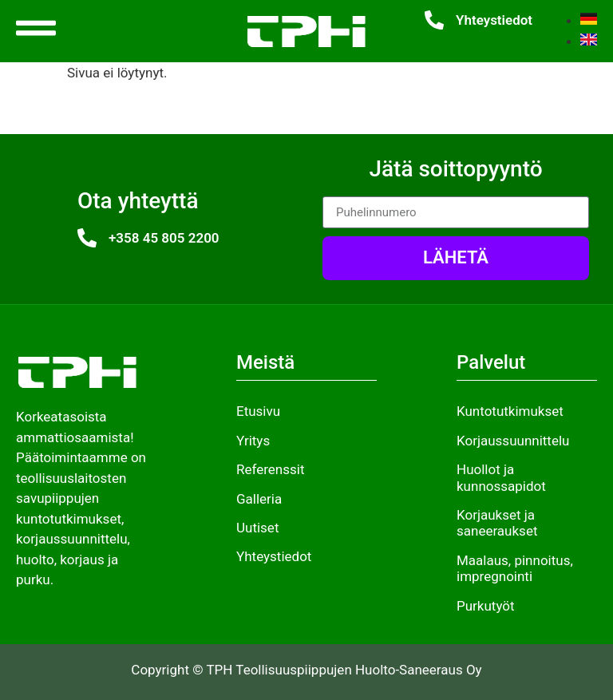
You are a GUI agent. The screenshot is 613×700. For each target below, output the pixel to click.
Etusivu (258, 411)
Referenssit (270, 469)
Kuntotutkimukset (510, 411)
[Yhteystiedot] (434, 20)
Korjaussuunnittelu (513, 441)
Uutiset (257, 528)
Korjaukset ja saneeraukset (497, 523)
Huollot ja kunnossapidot (501, 477)
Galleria (259, 499)
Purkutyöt (486, 606)
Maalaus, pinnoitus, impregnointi (515, 568)
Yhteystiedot (494, 20)
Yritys (253, 441)
